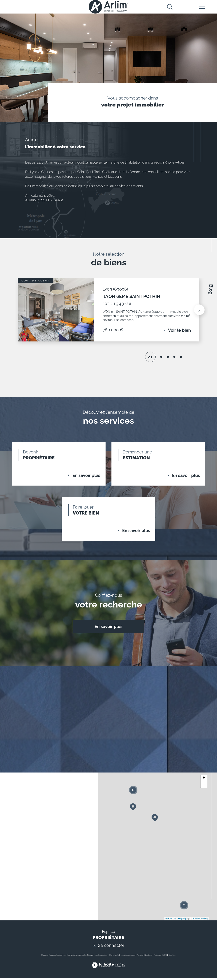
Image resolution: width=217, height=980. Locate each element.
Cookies (172, 957)
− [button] (204, 786)
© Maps (181, 920)
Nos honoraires (101, 957)
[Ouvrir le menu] (202, 7)
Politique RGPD (160, 957)
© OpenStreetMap (199, 920)
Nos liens (148, 957)
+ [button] (204, 780)
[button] (199, 311)
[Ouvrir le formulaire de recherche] (170, 7)
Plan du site (114, 957)
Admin (140, 957)
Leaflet (169, 920)
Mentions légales (128, 957)
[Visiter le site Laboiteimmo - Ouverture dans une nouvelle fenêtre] (108, 972)
